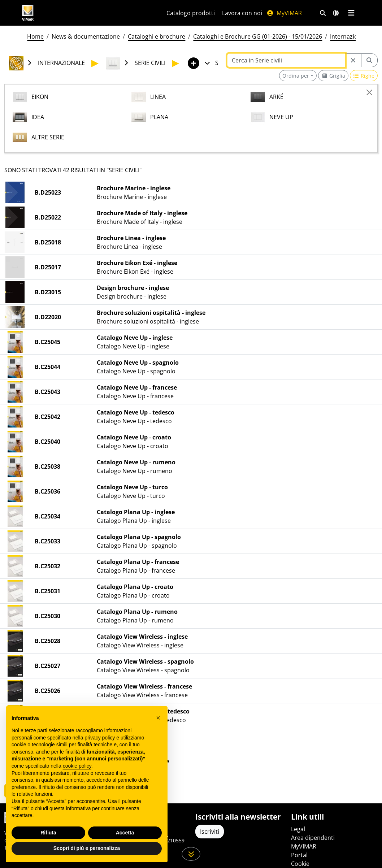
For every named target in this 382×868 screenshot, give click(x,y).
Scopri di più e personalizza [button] (87, 848)
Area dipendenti (313, 838)
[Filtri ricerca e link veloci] (323, 13)
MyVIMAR (284, 13)
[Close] (369, 92)
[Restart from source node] (353, 60)
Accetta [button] (125, 833)
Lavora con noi (242, 13)
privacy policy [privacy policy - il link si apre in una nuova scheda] (100, 738)
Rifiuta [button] (48, 833)
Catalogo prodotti (191, 13)
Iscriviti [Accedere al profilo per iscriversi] (210, 832)
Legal (298, 829)
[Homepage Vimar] (86, 13)
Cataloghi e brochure (157, 36)
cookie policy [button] (77, 766)
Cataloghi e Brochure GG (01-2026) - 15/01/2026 (258, 36)
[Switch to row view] (364, 76)
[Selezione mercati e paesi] (336, 13)
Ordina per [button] (296, 76)
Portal (299, 855)
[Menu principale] (351, 13)
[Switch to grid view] (333, 76)
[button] (158, 718)
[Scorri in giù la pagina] (191, 854)
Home (35, 36)
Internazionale (350, 36)
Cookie (300, 864)
